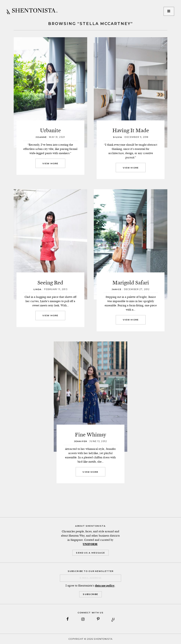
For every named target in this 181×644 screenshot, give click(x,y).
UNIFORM (90, 544)
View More (50, 163)
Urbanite (50, 130)
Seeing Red (50, 283)
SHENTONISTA (32, 11)
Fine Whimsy (90, 435)
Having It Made (131, 130)
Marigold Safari (131, 283)
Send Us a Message (90, 553)
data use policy (105, 586)
